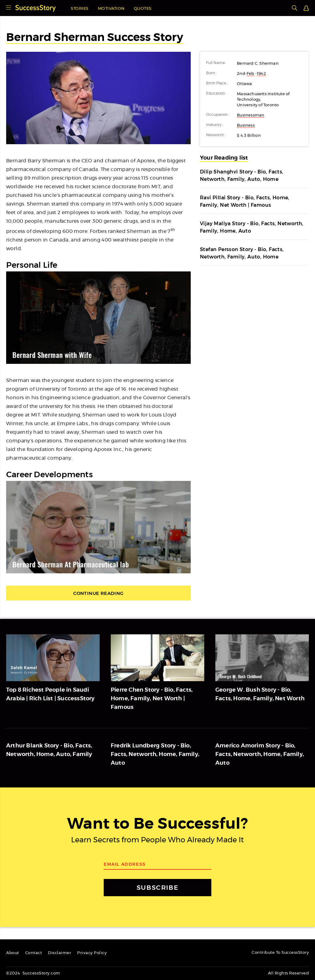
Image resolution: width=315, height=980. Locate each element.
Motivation (111, 9)
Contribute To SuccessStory (280, 953)
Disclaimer (60, 953)
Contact (34, 953)
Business (246, 126)
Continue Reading (98, 593)
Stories (80, 9)
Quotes (143, 9)
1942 (261, 74)
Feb (251, 74)
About (13, 953)
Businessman (251, 115)
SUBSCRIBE (157, 887)
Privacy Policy (92, 953)
